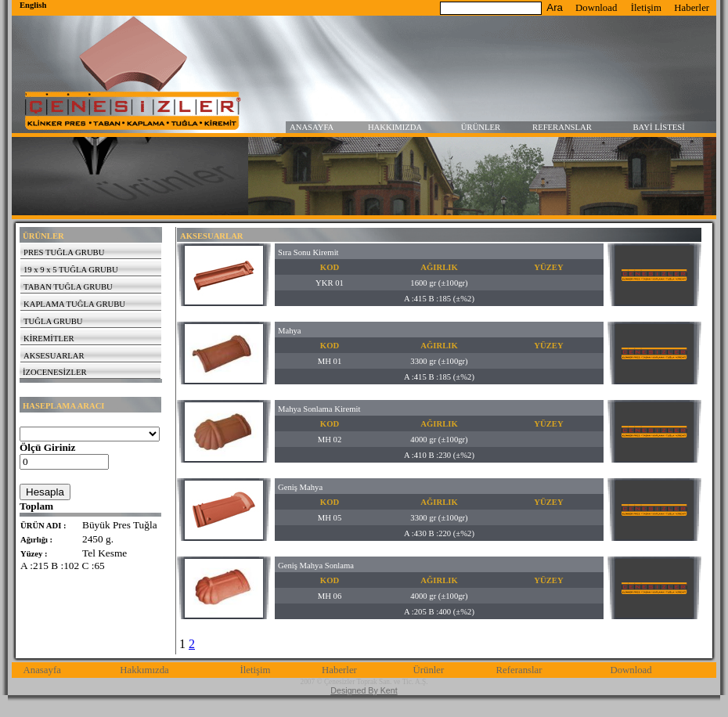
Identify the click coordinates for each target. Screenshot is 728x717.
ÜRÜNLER (481, 127)
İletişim (646, 8)
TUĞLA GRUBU (53, 321)
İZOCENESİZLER (55, 372)
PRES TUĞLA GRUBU (64, 252)
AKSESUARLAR (54, 356)
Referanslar (519, 670)
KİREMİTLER (49, 339)
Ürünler (428, 670)
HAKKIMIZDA (395, 127)
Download (596, 8)
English (33, 5)
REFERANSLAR (562, 127)
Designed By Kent (364, 690)
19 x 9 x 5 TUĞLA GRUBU (71, 270)
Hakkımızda (144, 670)
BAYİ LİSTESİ (659, 127)
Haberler (692, 8)
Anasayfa (42, 670)
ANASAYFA (312, 127)
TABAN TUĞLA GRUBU (68, 287)
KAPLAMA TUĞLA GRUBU (74, 304)
